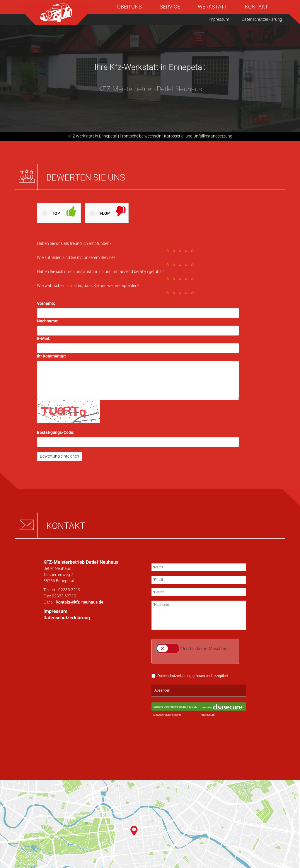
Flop (105, 213)
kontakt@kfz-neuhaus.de (80, 602)
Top (56, 213)
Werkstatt (213, 7)
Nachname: (48, 321)
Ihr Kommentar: (51, 356)
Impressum (219, 19)
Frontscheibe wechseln (141, 136)
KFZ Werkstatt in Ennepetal (92, 136)
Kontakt (256, 7)
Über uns (129, 7)
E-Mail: (44, 338)
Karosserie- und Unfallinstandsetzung (198, 136)
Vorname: (46, 303)
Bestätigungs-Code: (56, 432)
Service (170, 7)
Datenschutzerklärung (262, 19)
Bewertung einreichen (59, 456)
